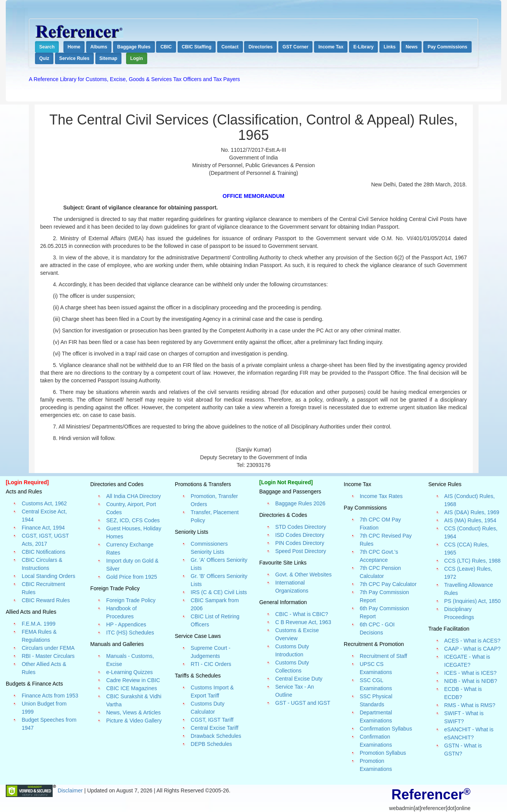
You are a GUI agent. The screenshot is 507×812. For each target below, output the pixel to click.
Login (137, 58)
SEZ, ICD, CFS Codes (133, 520)
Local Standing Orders (48, 576)
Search (47, 47)
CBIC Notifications (43, 552)
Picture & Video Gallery (134, 721)
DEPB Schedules (211, 744)
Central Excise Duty (299, 679)
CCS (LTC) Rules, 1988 (473, 561)
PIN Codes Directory (300, 543)
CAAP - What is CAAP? (473, 649)
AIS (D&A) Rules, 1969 (472, 512)
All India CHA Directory (133, 496)
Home (74, 47)
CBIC (166, 47)
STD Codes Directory (301, 527)
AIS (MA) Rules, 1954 (470, 520)
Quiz (44, 58)
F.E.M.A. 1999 (38, 624)
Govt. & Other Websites (303, 575)
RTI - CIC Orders (211, 664)
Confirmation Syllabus (386, 729)
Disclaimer (71, 790)
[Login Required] (27, 482)
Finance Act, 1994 (43, 528)
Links (390, 47)
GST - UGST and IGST (303, 703)
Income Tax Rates (381, 496)
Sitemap (109, 58)
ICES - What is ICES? (470, 673)
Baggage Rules (134, 47)
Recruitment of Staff (383, 656)
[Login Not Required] (286, 482)
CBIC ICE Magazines (131, 688)
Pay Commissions (447, 47)
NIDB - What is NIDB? (471, 681)
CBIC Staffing (197, 47)
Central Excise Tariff (214, 728)
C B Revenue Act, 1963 (303, 622)
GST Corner (295, 47)
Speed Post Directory (301, 551)
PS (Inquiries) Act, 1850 (473, 601)
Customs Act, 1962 (44, 503)
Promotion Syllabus (383, 753)
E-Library (363, 47)
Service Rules (74, 58)
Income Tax (331, 47)
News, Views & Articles (133, 712)
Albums (99, 47)
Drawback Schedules (216, 736)
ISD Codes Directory (300, 535)
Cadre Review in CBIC (133, 680)
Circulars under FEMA (48, 648)
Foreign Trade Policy (131, 600)
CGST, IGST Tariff (212, 720)
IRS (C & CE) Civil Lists (219, 592)
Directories (260, 47)
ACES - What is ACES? (472, 641)
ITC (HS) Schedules (130, 633)
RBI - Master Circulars (48, 656)
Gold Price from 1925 (131, 577)
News (411, 47)
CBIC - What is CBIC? (302, 614)
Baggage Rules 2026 (300, 503)
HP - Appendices (126, 624)
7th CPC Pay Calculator (388, 584)
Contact (230, 47)
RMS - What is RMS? (470, 705)
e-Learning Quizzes (129, 672)
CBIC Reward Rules (46, 600)
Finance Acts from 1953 (50, 696)
